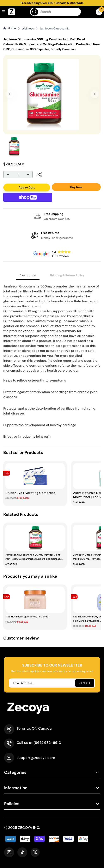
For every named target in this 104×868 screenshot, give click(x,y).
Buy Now (76, 187)
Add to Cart (27, 187)
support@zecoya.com (36, 758)
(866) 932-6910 (47, 743)
